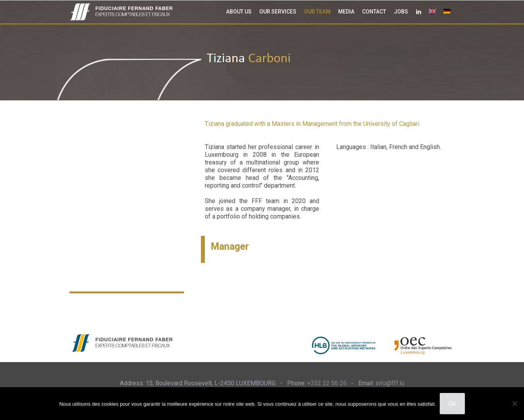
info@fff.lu (390, 383)
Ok (452, 404)
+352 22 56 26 (327, 383)
